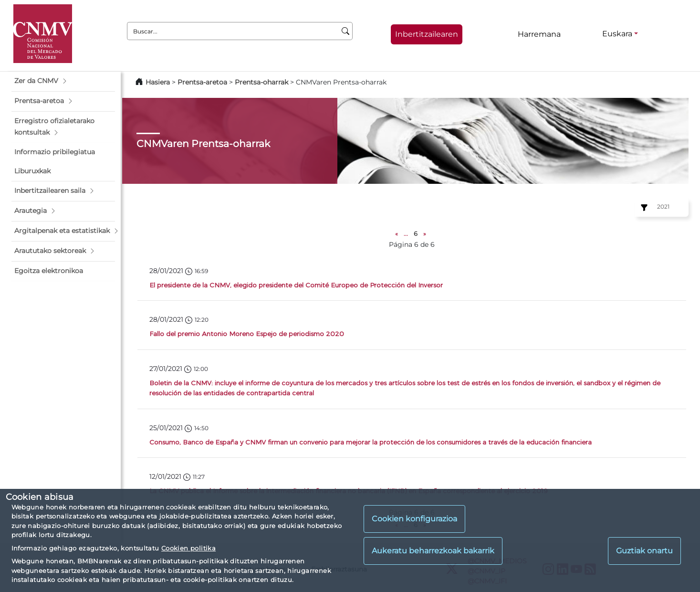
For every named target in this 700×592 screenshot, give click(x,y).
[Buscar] (346, 31)
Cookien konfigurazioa (414, 519)
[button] (63, 81)
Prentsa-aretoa (203, 82)
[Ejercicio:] (643, 208)
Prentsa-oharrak (262, 82)
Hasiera (158, 82)
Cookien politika (188, 548)
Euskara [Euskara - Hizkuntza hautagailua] (617, 34)
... (406, 234)
